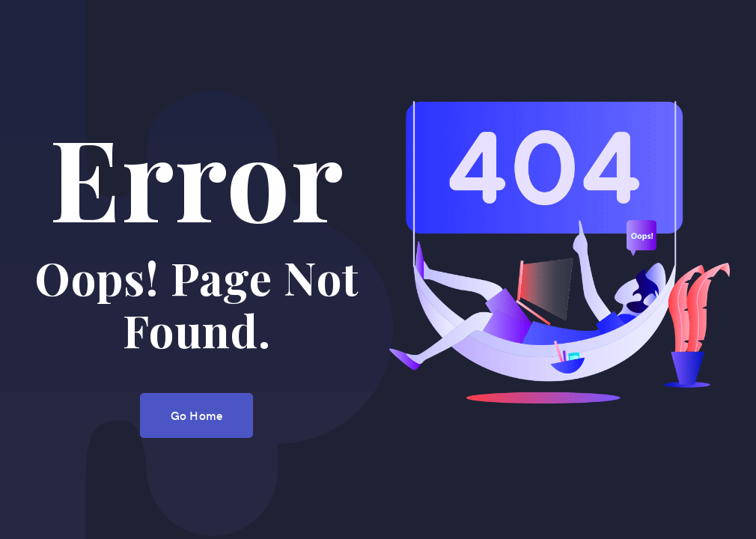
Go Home (196, 415)
